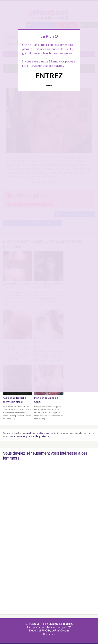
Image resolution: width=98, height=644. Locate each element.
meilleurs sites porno (40, 433)
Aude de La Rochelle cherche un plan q (14, 400)
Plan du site (49, 634)
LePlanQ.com (60, 630)
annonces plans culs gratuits (31, 436)
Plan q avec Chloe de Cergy (46, 400)
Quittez (49, 86)
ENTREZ (49, 76)
